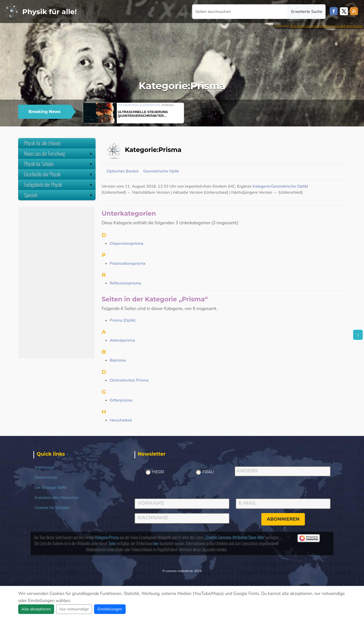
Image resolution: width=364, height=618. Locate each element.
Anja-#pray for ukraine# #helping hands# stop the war (326, 26)
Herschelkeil (121, 420)
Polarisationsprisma (128, 263)
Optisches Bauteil (123, 171)
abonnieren (283, 519)
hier (156, 543)
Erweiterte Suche (307, 12)
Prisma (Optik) (123, 320)
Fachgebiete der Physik (59, 185)
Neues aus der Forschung (59, 153)
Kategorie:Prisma (107, 537)
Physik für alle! (50, 12)
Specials (59, 195)
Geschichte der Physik (59, 174)
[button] (332, 112)
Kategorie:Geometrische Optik (280, 186)
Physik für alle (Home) (42, 143)
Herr (158, 472)
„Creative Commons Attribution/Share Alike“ (235, 537)
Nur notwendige (74, 609)
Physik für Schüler (59, 164)
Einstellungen (110, 609)
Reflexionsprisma (125, 283)
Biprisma (118, 360)
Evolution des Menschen (57, 498)
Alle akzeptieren (36, 609)
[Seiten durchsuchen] (240, 12)
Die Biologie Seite (51, 488)
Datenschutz (46, 477)
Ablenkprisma (122, 340)
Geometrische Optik (161, 171)
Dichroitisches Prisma (129, 380)
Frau (208, 472)
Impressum (45, 467)
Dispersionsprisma (127, 244)
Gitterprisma (121, 400)
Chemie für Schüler (52, 508)
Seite (112, 543)
